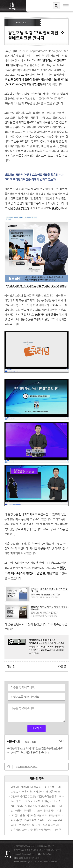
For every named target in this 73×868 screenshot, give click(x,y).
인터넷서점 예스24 (19, 208)
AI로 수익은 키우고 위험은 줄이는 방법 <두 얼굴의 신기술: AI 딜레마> (38, 820)
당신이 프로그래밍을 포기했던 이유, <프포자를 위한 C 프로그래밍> (38, 801)
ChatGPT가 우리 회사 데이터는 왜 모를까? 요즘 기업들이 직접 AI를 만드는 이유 (38, 792)
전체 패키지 (25, 514)
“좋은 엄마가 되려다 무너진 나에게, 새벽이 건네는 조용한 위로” (38, 806)
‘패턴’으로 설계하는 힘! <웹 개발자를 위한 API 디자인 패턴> (38, 825)
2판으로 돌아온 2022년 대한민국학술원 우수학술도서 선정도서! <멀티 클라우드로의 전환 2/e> (38, 797)
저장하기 (37, 728)
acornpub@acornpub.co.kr (25, 854)
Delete (62, 741)
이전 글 (11, 667)
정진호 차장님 (24, 75)
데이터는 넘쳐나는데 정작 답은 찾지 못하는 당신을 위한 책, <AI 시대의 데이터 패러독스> (38, 787)
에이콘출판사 (35, 643)
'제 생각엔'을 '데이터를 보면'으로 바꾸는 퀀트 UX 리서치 (38, 816)
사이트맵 (35, 858)
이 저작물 (58, 643)
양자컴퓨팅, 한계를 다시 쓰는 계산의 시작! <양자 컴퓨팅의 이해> (38, 811)
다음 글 (62, 667)
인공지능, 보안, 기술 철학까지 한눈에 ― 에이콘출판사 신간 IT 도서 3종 (38, 830)
